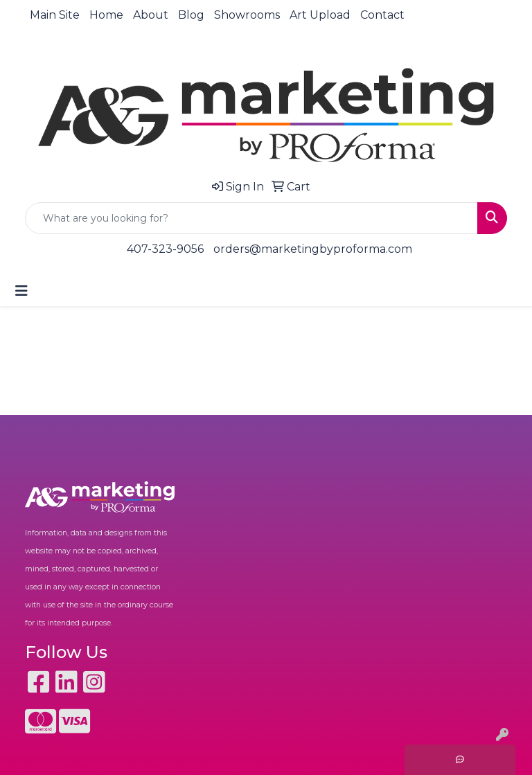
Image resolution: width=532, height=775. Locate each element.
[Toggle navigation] (21, 291)
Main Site (55, 15)
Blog (191, 15)
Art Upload (320, 15)
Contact (382, 15)
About (151, 15)
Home (106, 15)
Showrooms (247, 15)
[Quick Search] (251, 218)
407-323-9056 (165, 249)
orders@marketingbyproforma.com (313, 249)
